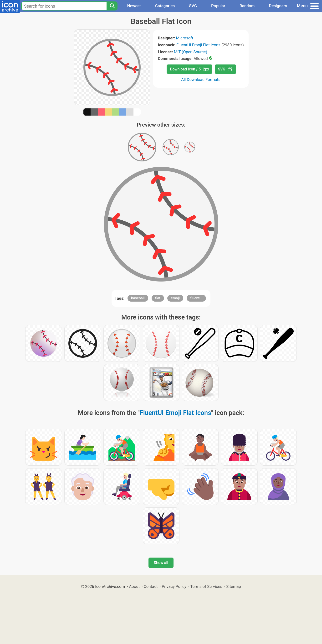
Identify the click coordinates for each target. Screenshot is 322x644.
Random (247, 6)
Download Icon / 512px (189, 69)
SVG (193, 6)
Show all (161, 563)
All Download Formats (201, 80)
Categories (165, 6)
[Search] (112, 6)
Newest (134, 6)
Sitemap (234, 586)
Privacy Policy (174, 586)
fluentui (196, 298)
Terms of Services (206, 586)
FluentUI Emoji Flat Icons (198, 45)
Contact (151, 586)
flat (158, 298)
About (134, 586)
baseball (138, 298)
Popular (218, 6)
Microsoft (184, 38)
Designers (278, 6)
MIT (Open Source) (191, 52)
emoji (175, 298)
